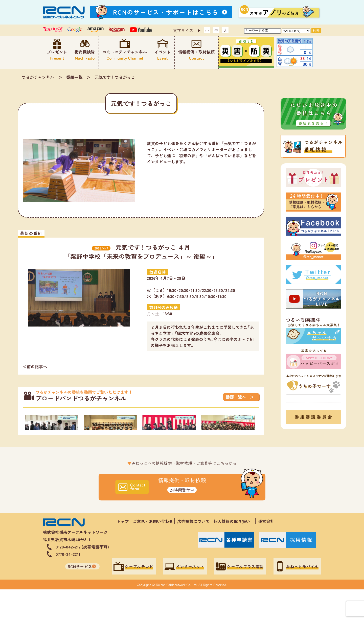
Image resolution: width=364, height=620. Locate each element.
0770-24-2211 (68, 584)
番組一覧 (74, 77)
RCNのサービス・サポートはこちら (166, 12)
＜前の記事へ (35, 366)
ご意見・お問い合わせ (153, 552)
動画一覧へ (236, 397)
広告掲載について (193, 552)
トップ (123, 552)
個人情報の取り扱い (234, 552)
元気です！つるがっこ (115, 77)
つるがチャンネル (38, 77)
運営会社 (266, 552)
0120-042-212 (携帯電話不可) (82, 577)
